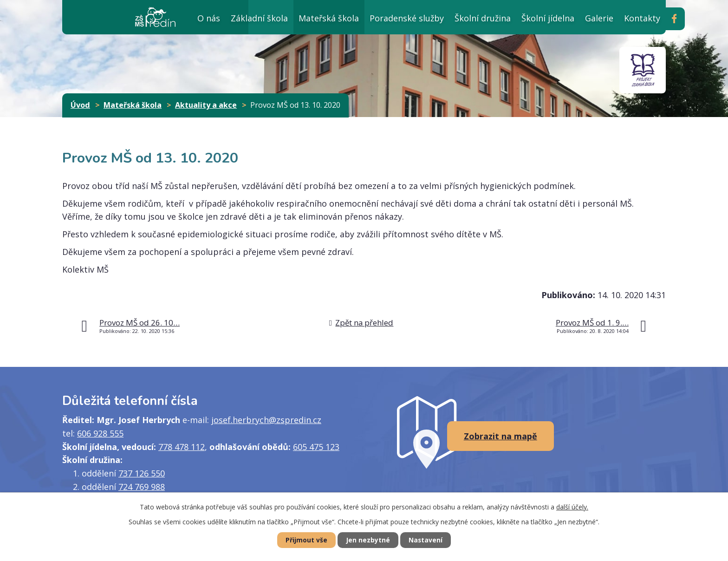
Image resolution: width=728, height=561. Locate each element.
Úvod (170, 17)
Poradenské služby (407, 18)
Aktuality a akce (206, 105)
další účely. (572, 506)
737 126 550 (142, 473)
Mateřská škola (329, 18)
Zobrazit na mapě (500, 436)
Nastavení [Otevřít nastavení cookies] (429, 540)
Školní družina (483, 18)
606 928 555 (100, 433)
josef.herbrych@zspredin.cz (266, 420)
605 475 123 (316, 447)
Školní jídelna (548, 18)
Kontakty (642, 18)
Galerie (599, 18)
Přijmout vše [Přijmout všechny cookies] (304, 540)
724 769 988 (142, 487)
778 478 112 (182, 447)
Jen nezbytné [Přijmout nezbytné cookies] (368, 540)
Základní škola (259, 18)
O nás (209, 18)
